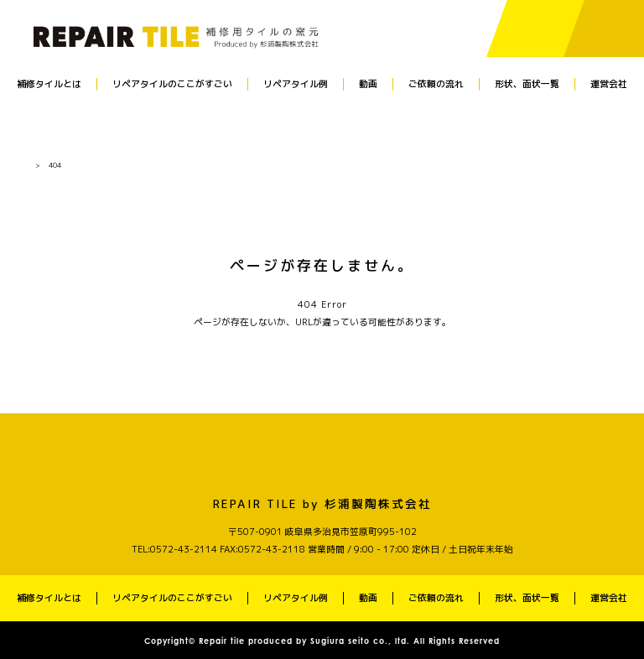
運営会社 (609, 84)
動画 (368, 84)
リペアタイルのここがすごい (172, 84)
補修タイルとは (49, 84)
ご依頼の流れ (436, 84)
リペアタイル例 (296, 84)
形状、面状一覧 (527, 84)
